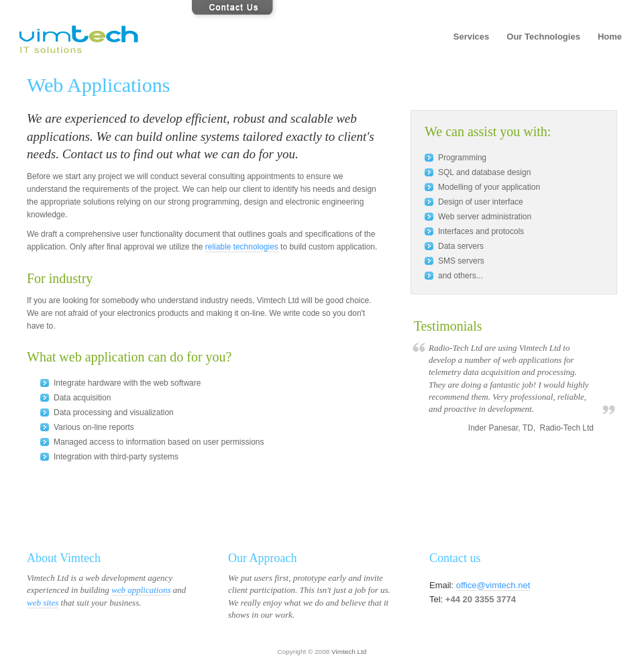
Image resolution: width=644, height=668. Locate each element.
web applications (141, 590)
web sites (43, 603)
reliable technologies (242, 247)
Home (610, 37)
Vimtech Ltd (349, 652)
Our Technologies (543, 37)
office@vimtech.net (493, 585)
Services (472, 37)
